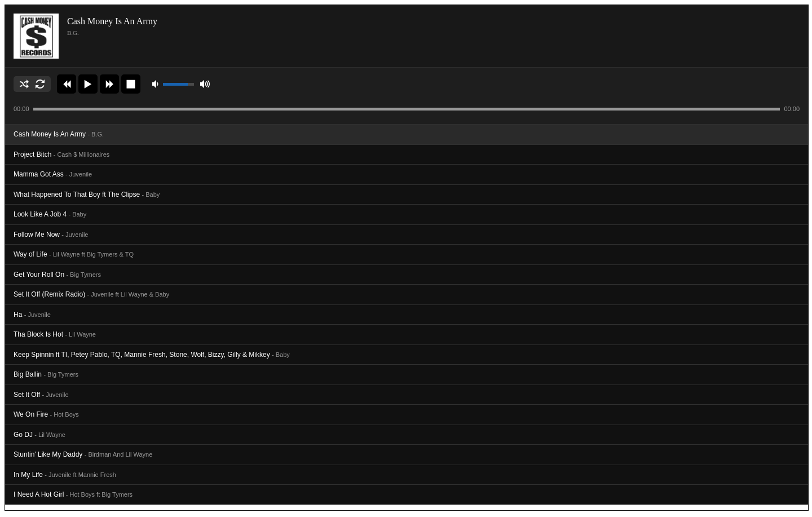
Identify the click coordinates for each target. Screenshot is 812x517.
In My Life (65, 475)
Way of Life (74, 254)
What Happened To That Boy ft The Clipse (87, 195)
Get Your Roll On (57, 275)
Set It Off (41, 395)
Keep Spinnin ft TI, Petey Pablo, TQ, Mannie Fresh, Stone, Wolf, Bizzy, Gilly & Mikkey (152, 355)
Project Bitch (61, 154)
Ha (32, 315)
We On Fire (46, 414)
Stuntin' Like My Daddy (83, 454)
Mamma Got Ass (53, 174)
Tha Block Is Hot (55, 334)
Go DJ (39, 435)
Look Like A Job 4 (50, 214)
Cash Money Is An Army (59, 134)
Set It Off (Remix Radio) (91, 294)
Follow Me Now (51, 235)
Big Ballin (46, 374)
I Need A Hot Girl (73, 494)
